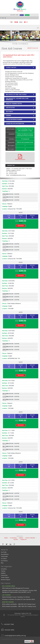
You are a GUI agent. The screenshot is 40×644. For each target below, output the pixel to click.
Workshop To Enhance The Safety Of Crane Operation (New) (19, 599)
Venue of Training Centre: (14, 104)
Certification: (10, 108)
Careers (16, 539)
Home (6, 538)
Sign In (22, 15)
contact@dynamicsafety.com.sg (15, 636)
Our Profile (4, 552)
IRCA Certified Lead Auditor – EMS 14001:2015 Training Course (19, 606)
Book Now (21, 226)
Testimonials (4, 556)
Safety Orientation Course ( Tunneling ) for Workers (16, 597)
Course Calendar (30, 538)
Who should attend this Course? (16, 95)
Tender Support (5, 577)
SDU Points (9, 112)
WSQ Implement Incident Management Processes (16, 588)
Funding (8, 116)
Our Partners (4, 561)
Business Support (6, 580)
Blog (2, 563)
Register (27, 15)
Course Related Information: (15, 124)
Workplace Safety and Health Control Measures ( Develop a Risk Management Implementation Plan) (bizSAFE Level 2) (19, 591)
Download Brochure (20, 157)
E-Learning (13, 538)
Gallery (21, 538)
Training (3, 571)
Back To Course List (33, 48)
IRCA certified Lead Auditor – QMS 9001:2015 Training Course (19, 604)
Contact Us (23, 539)
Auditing (3, 573)
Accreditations (5, 554)
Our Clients (4, 559)
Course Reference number (14, 120)
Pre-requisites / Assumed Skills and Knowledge (17, 99)
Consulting (4, 569)
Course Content (11, 68)
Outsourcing (4, 575)
